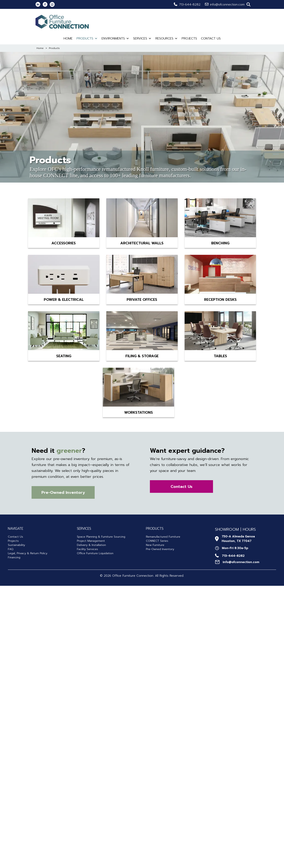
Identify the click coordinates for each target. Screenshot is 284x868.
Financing (14, 557)
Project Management (91, 541)
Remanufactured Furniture (163, 537)
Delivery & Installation (91, 545)
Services (142, 38)
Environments (115, 38)
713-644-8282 (190, 5)
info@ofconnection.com (227, 5)
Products (87, 38)
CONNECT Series (157, 541)
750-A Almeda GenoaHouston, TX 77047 (238, 539)
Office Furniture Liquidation (95, 553)
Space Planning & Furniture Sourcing (101, 537)
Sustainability (16, 545)
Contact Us (211, 38)
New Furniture (155, 545)
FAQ (11, 549)
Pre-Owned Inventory (160, 549)
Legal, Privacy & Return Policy (28, 553)
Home (68, 38)
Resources (167, 38)
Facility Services (87, 549)
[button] (248, 5)
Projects (189, 38)
